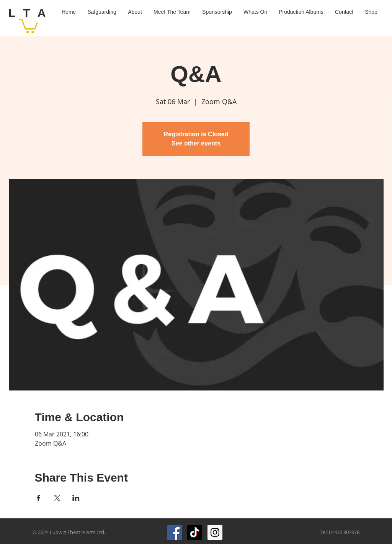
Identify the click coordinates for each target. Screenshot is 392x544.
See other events (196, 143)
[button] (28, 25)
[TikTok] (195, 532)
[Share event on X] (57, 498)
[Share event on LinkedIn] (76, 498)
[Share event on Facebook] (38, 498)
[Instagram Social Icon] (215, 532)
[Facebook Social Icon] (174, 532)
